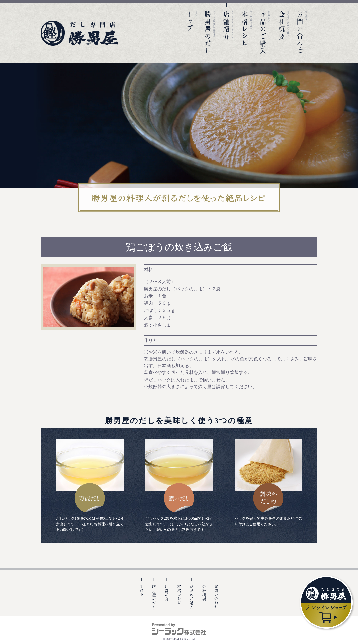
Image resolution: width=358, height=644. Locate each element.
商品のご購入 (265, 28)
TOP (192, 28)
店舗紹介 (229, 28)
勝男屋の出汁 (154, 597)
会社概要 (284, 28)
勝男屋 (80, 33)
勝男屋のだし (210, 28)
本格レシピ (247, 28)
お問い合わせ (302, 28)
